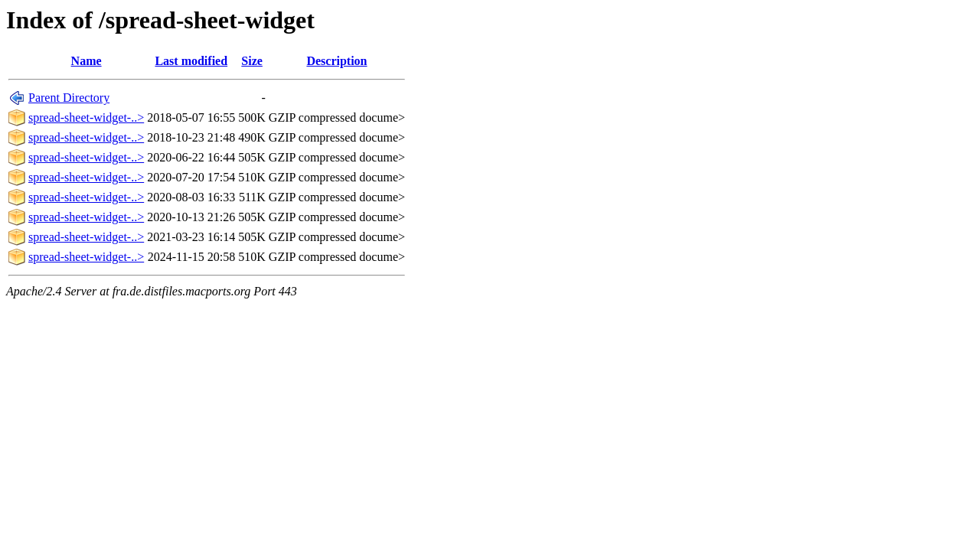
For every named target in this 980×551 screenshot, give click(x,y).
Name (87, 61)
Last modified (191, 61)
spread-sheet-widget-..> (86, 117)
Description (336, 61)
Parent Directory (69, 98)
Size (252, 61)
